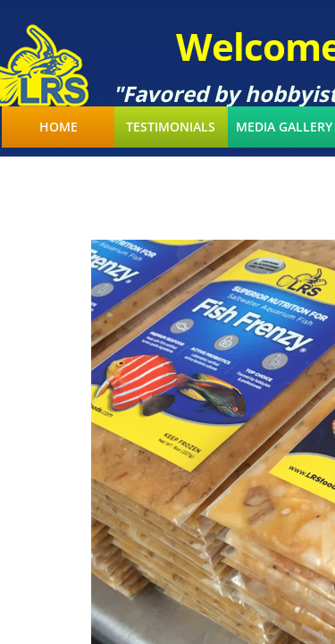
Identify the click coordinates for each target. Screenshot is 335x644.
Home (59, 127)
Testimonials (171, 127)
